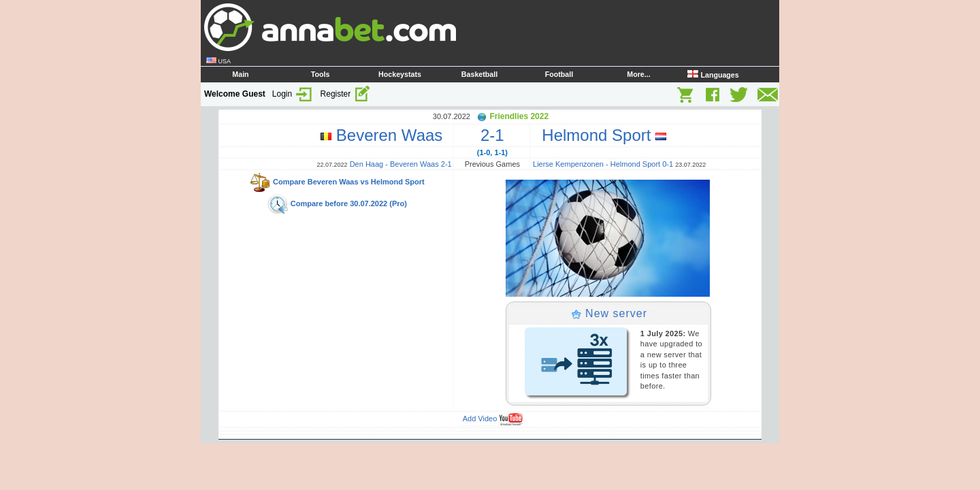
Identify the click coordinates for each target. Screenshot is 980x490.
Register (346, 94)
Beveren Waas (386, 135)
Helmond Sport (600, 135)
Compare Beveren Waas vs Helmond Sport (337, 182)
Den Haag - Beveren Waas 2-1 (401, 164)
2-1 (492, 135)
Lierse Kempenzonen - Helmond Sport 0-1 (603, 164)
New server (609, 313)
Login (293, 94)
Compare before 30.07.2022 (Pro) (337, 203)
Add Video (493, 419)
